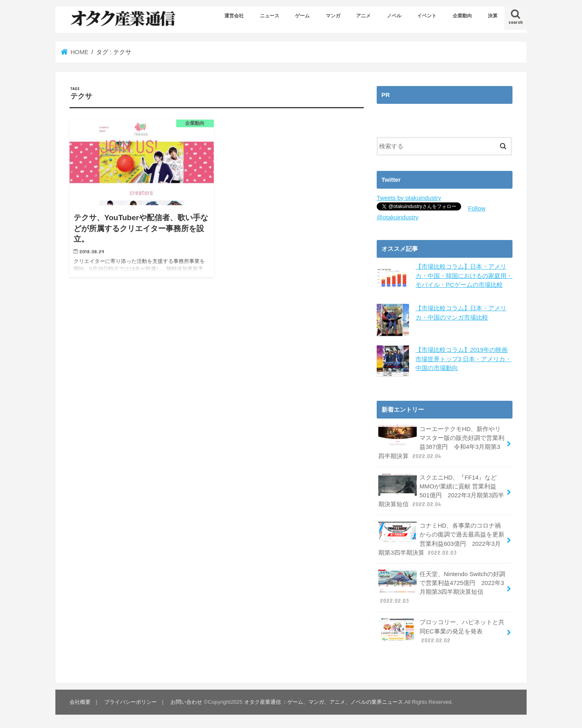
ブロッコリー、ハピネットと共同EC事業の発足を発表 (441, 631)
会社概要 (80, 702)
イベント (427, 16)
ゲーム (302, 16)
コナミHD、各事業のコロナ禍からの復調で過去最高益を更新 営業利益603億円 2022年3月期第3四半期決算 (441, 539)
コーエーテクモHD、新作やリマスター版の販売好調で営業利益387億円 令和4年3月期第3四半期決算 (441, 442)
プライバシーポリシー (131, 702)
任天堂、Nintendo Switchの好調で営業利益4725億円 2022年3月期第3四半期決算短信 (442, 587)
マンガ (333, 16)
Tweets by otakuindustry (409, 198)
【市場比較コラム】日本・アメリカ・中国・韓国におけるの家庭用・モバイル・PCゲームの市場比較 (464, 276)
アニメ (363, 16)
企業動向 (462, 16)
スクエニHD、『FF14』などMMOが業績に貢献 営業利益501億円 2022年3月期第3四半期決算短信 (441, 491)
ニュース (270, 16)
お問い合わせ (186, 702)
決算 (493, 16)
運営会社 (234, 16)
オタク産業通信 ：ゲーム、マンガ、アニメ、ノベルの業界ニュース (324, 702)
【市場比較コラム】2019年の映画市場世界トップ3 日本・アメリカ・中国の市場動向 (463, 359)
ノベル (394, 16)
